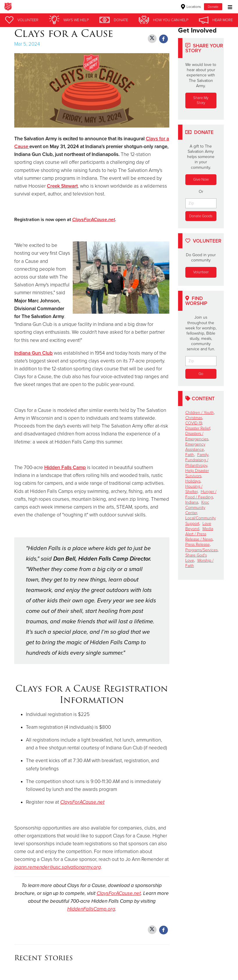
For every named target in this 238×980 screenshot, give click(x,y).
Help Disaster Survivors (197, 473)
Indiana (192, 502)
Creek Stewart (62, 186)
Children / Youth (200, 413)
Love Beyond (198, 526)
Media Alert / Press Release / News (199, 534)
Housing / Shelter (194, 489)
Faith (190, 455)
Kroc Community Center (197, 508)
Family (203, 455)
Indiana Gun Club (33, 353)
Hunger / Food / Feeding (201, 494)
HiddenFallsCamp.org (91, 909)
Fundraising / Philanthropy (197, 463)
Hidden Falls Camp (65, 467)
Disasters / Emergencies (197, 436)
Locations (191, 7)
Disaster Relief (198, 428)
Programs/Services (201, 550)
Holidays (193, 481)
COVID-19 (194, 423)
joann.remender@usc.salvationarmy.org (58, 867)
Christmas (194, 418)
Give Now (201, 180)
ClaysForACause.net (94, 220)
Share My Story (201, 100)
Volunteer (201, 272)
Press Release (198, 544)
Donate (213, 7)
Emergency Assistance (195, 447)
